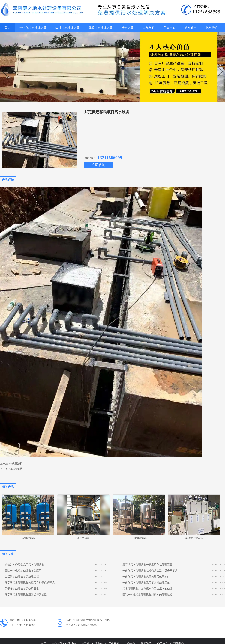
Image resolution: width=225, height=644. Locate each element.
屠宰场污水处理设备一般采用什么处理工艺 (147, 565)
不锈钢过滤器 (139, 538)
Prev (3, 67)
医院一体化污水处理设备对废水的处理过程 (147, 595)
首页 (7, 27)
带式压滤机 (16, 464)
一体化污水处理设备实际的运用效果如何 (146, 577)
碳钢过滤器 (28, 538)
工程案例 (148, 27)
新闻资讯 (190, 27)
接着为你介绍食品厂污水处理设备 (24, 565)
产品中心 (169, 27)
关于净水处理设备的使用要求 (22, 589)
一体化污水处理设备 (33, 27)
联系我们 (211, 27)
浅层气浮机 (83, 538)
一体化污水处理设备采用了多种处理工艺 (146, 583)
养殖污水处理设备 (100, 27)
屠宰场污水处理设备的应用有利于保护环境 (30, 583)
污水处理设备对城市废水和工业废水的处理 (147, 589)
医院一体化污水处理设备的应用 (23, 571)
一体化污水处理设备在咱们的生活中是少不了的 (150, 571)
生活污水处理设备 (67, 27)
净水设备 (127, 27)
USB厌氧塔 (16, 469)
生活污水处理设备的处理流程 (22, 577)
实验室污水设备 (194, 538)
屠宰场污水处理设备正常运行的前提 (26, 595)
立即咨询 (99, 165)
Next (218, 67)
